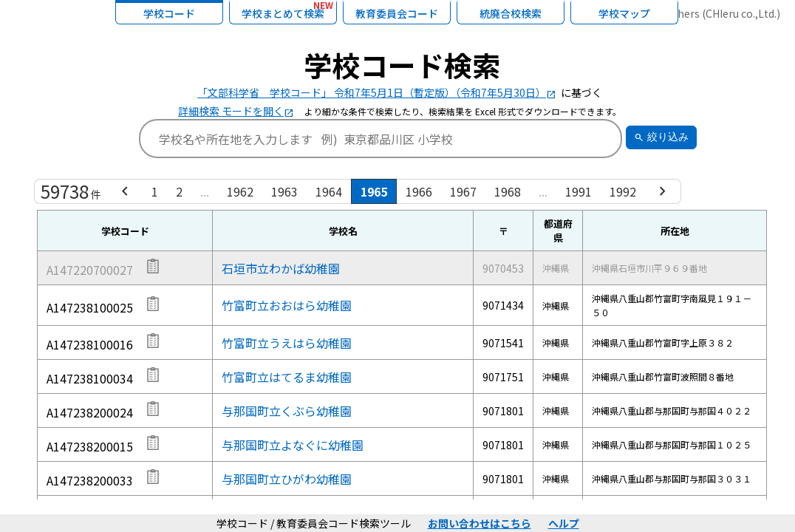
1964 (329, 191)
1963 (284, 191)
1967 (463, 191)
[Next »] (663, 191)
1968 (508, 191)
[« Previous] (125, 191)
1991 (579, 191)
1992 (623, 191)
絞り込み (661, 137)
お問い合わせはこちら (480, 523)
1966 (419, 191)
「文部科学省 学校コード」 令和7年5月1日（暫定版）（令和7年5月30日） (377, 92)
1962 (240, 191)
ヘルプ (564, 523)
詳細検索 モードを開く (236, 111)
